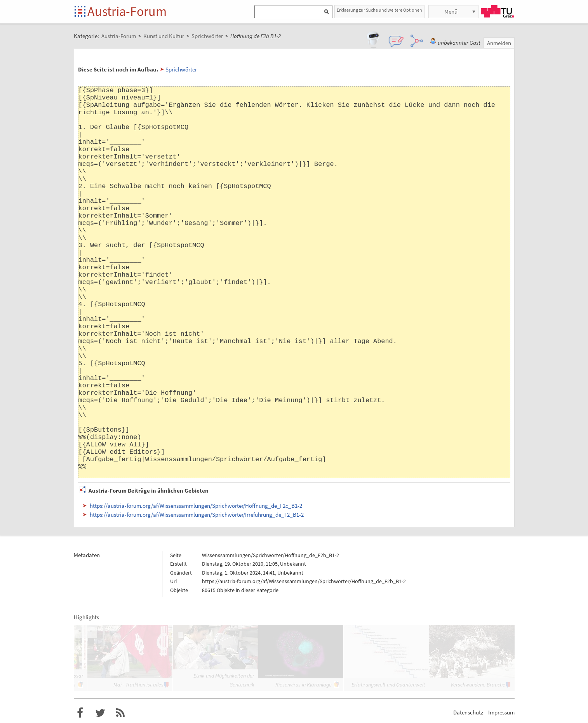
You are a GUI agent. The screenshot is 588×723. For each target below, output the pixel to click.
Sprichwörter (181, 69)
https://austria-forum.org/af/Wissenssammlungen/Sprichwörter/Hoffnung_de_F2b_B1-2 (304, 581)
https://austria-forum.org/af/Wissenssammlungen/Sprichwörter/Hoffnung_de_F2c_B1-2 (196, 506)
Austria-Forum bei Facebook (80, 713)
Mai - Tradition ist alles (138, 685)
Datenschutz (468, 712)
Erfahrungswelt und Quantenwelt (388, 685)
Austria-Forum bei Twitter (100, 713)
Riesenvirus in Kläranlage (304, 685)
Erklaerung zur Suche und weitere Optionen (379, 10)
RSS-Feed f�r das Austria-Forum (120, 713)
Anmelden (499, 43)
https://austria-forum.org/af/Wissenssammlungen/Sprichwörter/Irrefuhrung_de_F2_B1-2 (197, 515)
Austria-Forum (127, 11)
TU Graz (498, 11)
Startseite (81, 12)
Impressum (501, 712)
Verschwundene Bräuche (478, 685)
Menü (451, 11)
